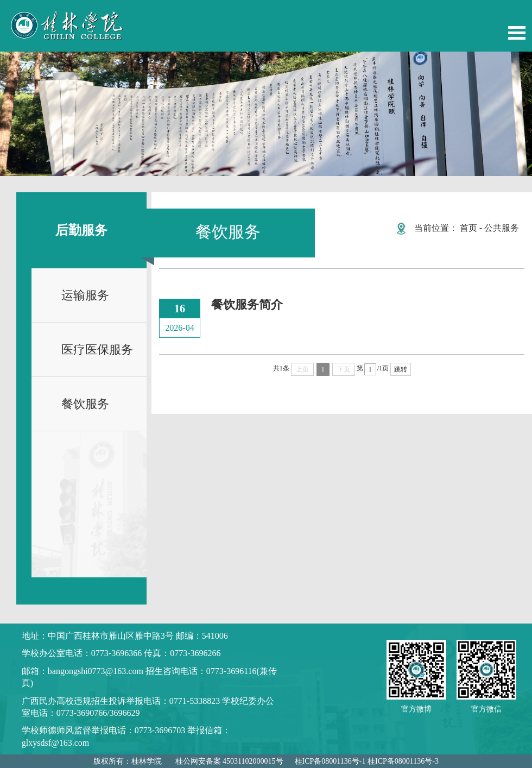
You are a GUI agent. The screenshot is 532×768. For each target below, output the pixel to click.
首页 (468, 228)
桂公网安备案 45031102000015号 (229, 761)
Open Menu (517, 33)
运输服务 (85, 295)
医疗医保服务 (97, 350)
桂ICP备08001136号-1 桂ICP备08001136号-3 (367, 761)
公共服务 (502, 228)
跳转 (401, 369)
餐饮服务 (85, 404)
